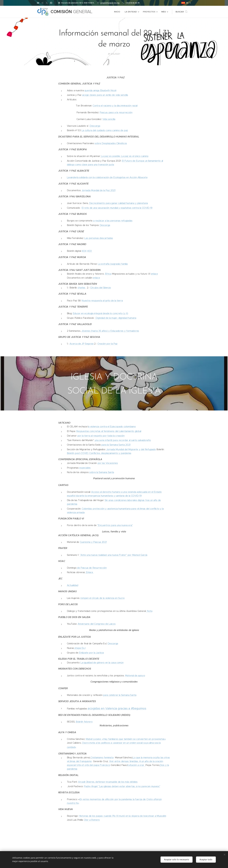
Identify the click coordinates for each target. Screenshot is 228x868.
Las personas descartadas (99, 238)
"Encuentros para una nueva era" (115, 525)
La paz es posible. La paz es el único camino (124, 156)
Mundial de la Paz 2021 (103, 190)
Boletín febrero (84, 722)
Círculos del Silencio (101, 288)
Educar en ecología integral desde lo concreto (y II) (100, 313)
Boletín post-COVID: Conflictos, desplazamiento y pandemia (99, 453)
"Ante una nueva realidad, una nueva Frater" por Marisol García (113, 555)
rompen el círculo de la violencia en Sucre (102, 598)
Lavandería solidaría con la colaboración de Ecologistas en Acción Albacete (107, 177)
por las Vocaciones (108, 463)
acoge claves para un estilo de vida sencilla (105, 95)
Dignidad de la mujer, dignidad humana (116, 318)
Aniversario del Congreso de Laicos (97, 624)
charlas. (82, 288)
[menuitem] (118, 12)
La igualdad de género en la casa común (102, 663)
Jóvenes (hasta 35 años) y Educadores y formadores (110, 331)
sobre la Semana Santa (102, 472)
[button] (182, 12)
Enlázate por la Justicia (91, 653)
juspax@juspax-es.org (110, 3)
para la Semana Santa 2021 (116, 445)
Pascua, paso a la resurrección (116, 112)
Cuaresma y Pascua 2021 (93, 542)
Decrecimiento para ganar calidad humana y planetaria (119, 203)
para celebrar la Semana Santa (120, 695)
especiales (85, 468)
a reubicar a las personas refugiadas (112, 221)
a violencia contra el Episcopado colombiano (112, 427)
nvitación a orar (136, 765)
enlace (154, 274)
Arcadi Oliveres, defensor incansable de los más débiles (108, 782)
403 (90, 251)
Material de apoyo (135, 675)
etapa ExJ (80, 648)
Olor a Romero (92, 820)
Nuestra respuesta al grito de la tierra (102, 301)
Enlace (89, 572)
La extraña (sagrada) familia (113, 264)
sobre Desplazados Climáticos (111, 143)
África (108, 274)
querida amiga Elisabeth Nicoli (100, 90)
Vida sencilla (109, 119)
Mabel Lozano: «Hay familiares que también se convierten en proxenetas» (126, 739)
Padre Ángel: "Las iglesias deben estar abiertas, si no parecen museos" (122, 786)
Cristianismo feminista (102, 757)
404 (84, 251)
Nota (149, 611)
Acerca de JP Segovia (81, 344)
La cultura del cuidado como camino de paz (105, 130)
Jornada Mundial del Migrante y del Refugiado (131, 449)
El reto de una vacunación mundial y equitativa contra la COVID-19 (117, 208)
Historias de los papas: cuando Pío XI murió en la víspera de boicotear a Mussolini (122, 816)
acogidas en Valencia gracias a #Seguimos (117, 708)
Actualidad (73, 585)
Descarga (95, 126)
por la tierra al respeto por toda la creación (101, 436)
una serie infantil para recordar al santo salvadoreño (122, 440)
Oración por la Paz (107, 344)
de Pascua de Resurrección (91, 568)
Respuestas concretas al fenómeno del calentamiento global (109, 431)
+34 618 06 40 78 (132, 3)
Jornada (86, 190)
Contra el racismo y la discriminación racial (115, 106)
